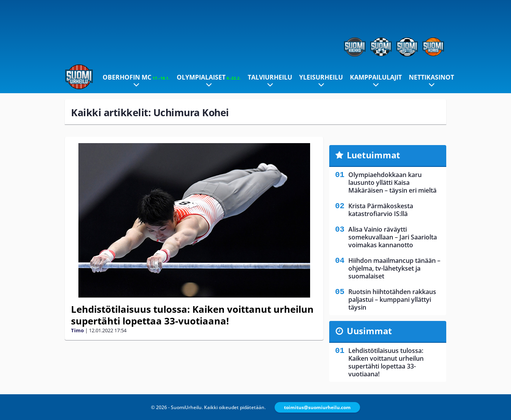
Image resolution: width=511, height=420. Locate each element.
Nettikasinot (431, 77)
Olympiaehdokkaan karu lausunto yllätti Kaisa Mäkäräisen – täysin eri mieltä (392, 183)
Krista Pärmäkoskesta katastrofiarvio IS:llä (381, 210)
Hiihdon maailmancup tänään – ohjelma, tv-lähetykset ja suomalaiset (394, 268)
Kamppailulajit (376, 77)
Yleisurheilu (321, 77)
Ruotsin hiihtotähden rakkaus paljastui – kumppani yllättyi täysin (392, 299)
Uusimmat (369, 331)
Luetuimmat (373, 155)
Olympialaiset (209, 77)
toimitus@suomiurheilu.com (317, 407)
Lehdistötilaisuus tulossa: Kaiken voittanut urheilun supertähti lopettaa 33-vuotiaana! (192, 315)
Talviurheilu (270, 77)
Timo (77, 330)
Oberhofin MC (136, 77)
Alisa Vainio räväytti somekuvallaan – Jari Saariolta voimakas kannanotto (393, 237)
